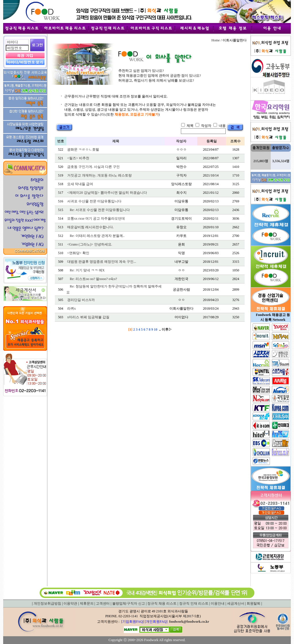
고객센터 (103, 603)
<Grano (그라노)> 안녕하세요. (90, 244)
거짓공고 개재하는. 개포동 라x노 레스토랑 (99, 175)
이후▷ (167, 329)
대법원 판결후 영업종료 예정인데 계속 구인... (102, 262)
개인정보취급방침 (47, 603)
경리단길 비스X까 (81, 300)
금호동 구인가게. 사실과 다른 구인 (93, 167)
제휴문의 (87, 603)
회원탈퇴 (254, 603)
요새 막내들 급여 (80, 184)
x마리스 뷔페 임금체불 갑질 (88, 317)
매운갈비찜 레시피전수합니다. (90, 227)
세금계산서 (236, 603)
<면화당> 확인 (78, 253)
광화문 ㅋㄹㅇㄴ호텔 (83, 149)
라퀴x (71, 308)
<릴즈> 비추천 (78, 158)
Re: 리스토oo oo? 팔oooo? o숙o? (93, 279)
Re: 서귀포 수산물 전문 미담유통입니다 (100, 210)
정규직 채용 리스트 (162, 603)
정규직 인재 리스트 (194, 603)
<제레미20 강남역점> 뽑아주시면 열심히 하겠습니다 (107, 193)
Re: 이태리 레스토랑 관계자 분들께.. (97, 236)
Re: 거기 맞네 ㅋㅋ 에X (87, 270)
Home (215, 40)
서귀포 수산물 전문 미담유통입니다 (94, 201)
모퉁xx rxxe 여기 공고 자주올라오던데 (96, 218)
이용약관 (70, 603)
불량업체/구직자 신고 (129, 603)
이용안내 (218, 603)
